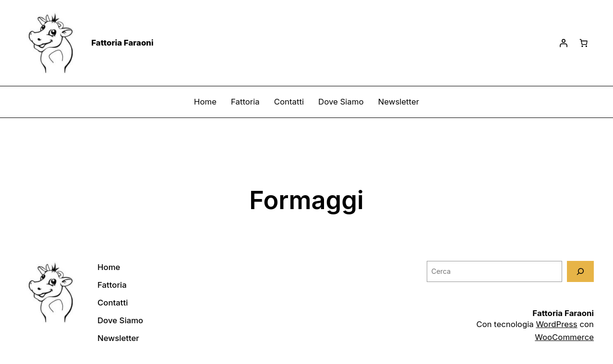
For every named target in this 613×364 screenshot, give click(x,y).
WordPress (556, 324)
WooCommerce (564, 337)
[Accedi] (564, 43)
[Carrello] (584, 43)
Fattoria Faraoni (122, 43)
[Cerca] (580, 271)
